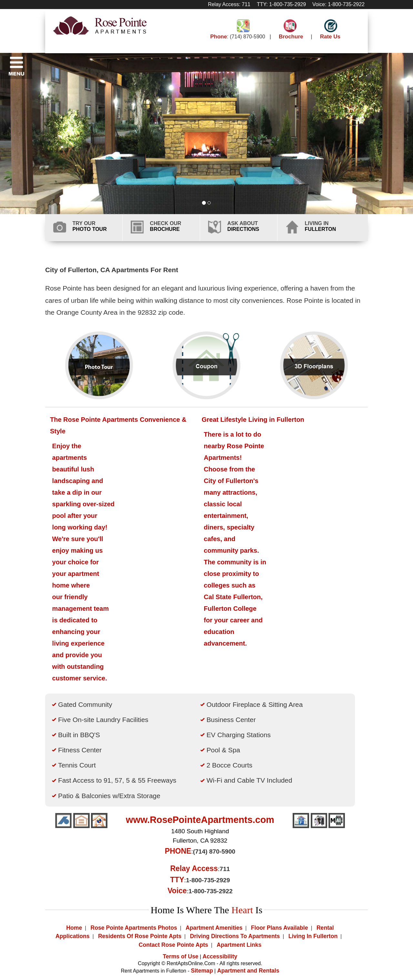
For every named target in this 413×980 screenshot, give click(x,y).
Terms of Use (181, 956)
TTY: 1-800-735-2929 (281, 4)
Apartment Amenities (214, 928)
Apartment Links (239, 945)
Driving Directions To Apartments (235, 936)
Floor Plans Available (280, 928)
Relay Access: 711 (229, 4)
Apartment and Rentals (248, 971)
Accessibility (220, 956)
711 (225, 869)
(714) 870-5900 (247, 37)
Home (74, 928)
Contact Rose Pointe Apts (173, 945)
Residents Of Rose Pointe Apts (140, 936)
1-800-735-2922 (211, 891)
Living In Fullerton (313, 936)
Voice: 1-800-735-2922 (338, 4)
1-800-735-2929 (208, 880)
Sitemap (202, 971)
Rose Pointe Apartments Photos (134, 928)
